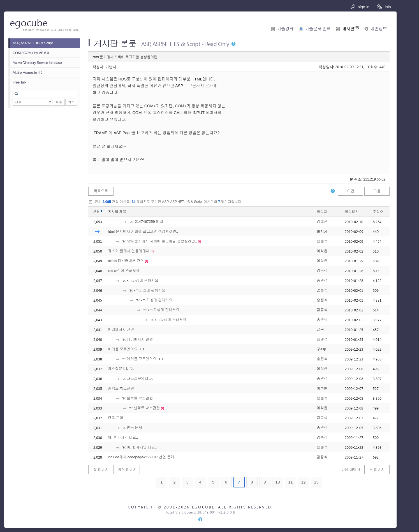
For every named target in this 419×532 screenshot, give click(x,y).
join (384, 7)
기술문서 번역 (318, 29)
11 (291, 482)
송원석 (322, 241)
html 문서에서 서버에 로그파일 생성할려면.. (143, 231)
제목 (123, 212)
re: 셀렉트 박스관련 (134, 398)
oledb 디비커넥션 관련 (126, 261)
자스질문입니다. (121, 369)
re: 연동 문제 (129, 428)
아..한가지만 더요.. (123, 437)
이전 (351, 191)
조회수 (378, 212)
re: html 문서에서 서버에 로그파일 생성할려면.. (156, 241)
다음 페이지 (351, 469)
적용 (59, 102)
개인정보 (379, 29)
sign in (360, 7)
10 (278, 482)
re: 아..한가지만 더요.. (136, 447)
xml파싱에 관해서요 (124, 271)
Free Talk (19, 82)
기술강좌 (285, 29)
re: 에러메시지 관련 (134, 339)
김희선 (322, 222)
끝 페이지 (377, 469)
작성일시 (352, 212)
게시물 (117, 212)
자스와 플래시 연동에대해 (129, 251)
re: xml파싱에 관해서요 (137, 280)
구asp (321, 349)
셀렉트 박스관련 (121, 388)
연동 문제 (116, 418)
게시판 (350, 29)
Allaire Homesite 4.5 (27, 72)
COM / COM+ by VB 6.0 (31, 53)
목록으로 (101, 191)
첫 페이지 (101, 469)
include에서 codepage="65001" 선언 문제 (141, 457)
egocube (29, 22)
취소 (71, 102)
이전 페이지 (127, 469)
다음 (377, 191)
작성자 (322, 212)
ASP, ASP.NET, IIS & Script (33, 43)
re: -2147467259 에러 (143, 222)
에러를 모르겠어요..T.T (126, 349)
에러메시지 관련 (121, 329)
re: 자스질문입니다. (134, 379)
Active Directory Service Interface (37, 63)
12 (304, 482)
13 (316, 482)
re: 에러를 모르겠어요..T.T (139, 359)
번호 (96, 212)
